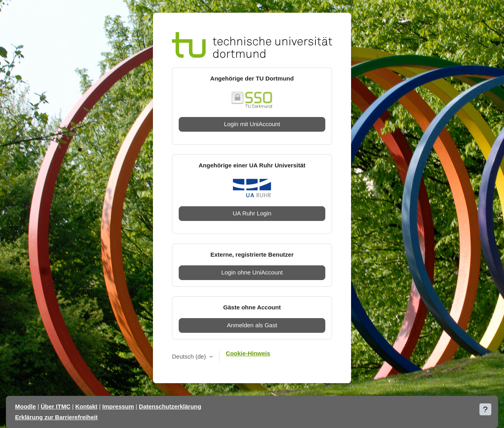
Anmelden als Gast (252, 325)
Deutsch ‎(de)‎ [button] (190, 356)
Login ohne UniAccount (252, 272)
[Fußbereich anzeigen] (485, 409)
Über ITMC (56, 406)
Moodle (26, 406)
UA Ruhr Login (252, 213)
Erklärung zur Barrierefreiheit (56, 417)
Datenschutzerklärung (170, 406)
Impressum (118, 406)
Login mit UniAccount (252, 124)
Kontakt (86, 406)
